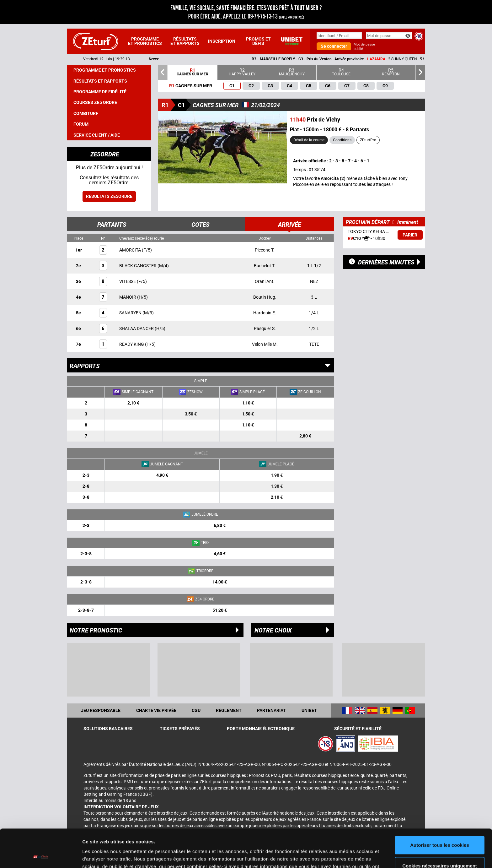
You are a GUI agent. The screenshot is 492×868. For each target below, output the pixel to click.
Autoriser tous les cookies (440, 809)
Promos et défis (258, 41)
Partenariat (271, 710)
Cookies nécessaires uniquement (440, 830)
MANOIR (128, 297)
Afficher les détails (103, 856)
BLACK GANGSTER (138, 266)
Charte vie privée (156, 710)
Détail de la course (309, 140)
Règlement (229, 710)
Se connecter (334, 46)
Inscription (222, 41)
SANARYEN (131, 313)
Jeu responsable (101, 710)
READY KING (132, 344)
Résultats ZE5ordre (109, 196)
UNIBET (309, 710)
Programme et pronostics (145, 41)
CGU (196, 710)
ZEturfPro (368, 140)
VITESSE (128, 281)
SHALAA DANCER (137, 328)
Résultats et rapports (185, 41)
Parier (410, 235)
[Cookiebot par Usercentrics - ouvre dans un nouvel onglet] (41, 856)
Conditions (342, 140)
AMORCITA (131, 250)
